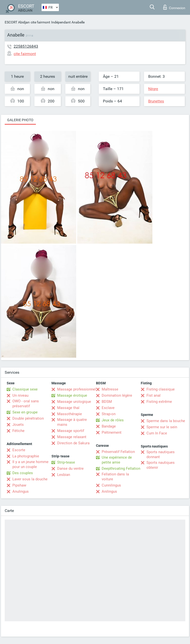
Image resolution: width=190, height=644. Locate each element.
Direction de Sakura (73, 443)
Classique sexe (25, 389)
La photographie (26, 456)
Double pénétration (28, 418)
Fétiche (18, 431)
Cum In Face (157, 433)
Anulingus (21, 491)
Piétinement (112, 432)
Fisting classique (161, 389)
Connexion (174, 7)
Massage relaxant (72, 437)
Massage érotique (72, 395)
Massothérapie (70, 414)
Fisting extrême (159, 402)
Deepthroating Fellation (121, 468)
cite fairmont (40, 22)
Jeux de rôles (113, 420)
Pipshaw (19, 485)
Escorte (19, 450)
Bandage (109, 426)
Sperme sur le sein (162, 427)
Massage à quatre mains (72, 422)
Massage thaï (68, 408)
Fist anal (154, 395)
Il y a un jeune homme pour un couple (30, 464)
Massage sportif (71, 431)
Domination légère (117, 395)
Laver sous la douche (30, 479)
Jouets (18, 425)
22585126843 (26, 46)
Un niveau (20, 395)
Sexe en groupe (25, 412)
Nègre (153, 89)
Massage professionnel (77, 389)
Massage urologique (74, 402)
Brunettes (156, 101)
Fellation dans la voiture (115, 477)
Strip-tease (66, 462)
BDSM (107, 402)
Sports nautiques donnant (161, 454)
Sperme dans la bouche (166, 421)
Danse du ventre (70, 468)
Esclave (108, 408)
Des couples (23, 473)
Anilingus (109, 491)
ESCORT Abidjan (17, 22)
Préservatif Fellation (118, 452)
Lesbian (64, 475)
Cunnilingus (111, 485)
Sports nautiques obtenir (161, 465)
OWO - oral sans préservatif (26, 404)
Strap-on (109, 414)
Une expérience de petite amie (117, 460)
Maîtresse (110, 389)
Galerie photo (20, 120)
